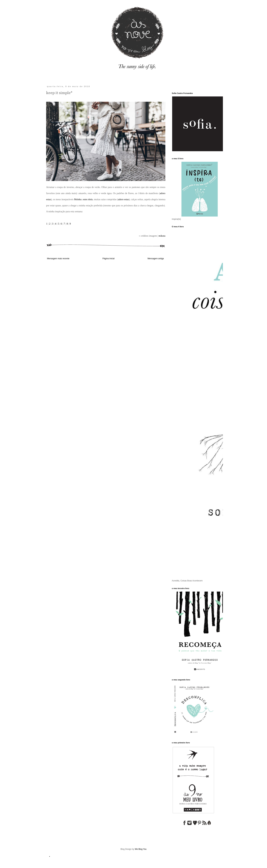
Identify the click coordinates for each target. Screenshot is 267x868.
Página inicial (109, 259)
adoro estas (123, 199)
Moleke (78, 199)
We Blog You (141, 849)
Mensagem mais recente (58, 259)
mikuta (162, 236)
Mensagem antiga (156, 259)
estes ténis (88, 199)
